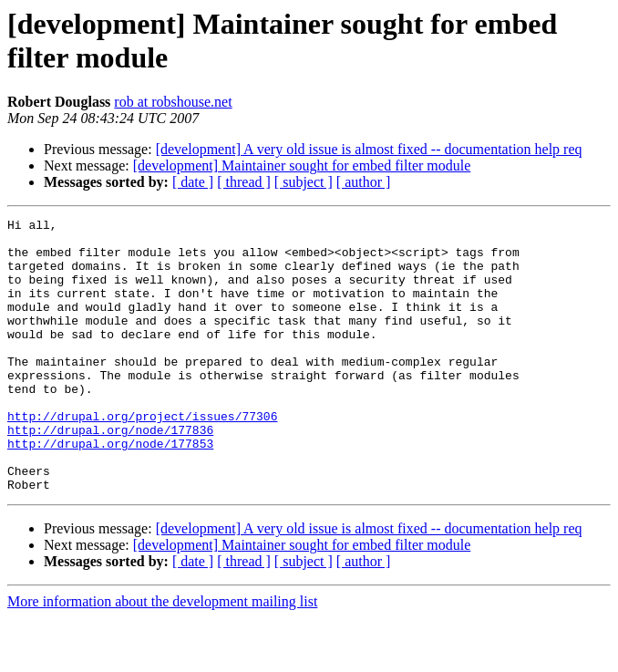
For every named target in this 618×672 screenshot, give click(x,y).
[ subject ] (304, 182)
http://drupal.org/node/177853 (110, 490)
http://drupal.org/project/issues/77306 (142, 457)
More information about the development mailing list (162, 656)
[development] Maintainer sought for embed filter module (302, 165)
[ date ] (193, 182)
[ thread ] (244, 182)
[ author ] (364, 182)
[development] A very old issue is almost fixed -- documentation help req (369, 149)
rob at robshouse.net (173, 102)
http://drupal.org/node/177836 (110, 473)
